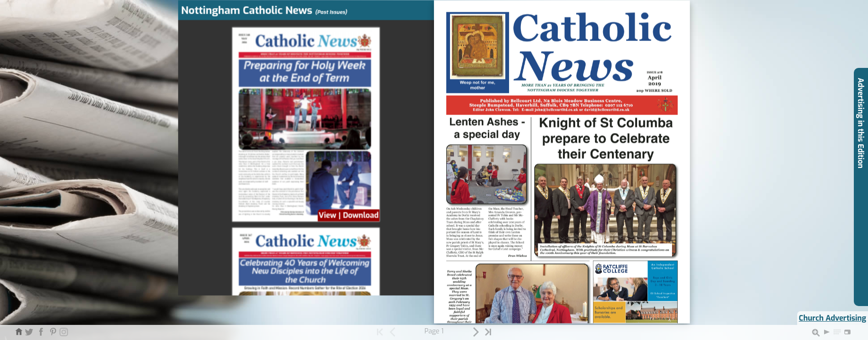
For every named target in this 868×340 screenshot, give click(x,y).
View (328, 216)
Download (361, 216)
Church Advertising (833, 318)
